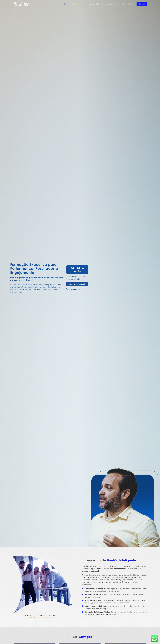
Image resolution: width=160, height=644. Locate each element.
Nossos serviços (79, 4)
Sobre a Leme (97, 4)
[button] (2, 272)
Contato (142, 4)
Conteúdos (128, 4)
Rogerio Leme (114, 4)
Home (66, 4)
